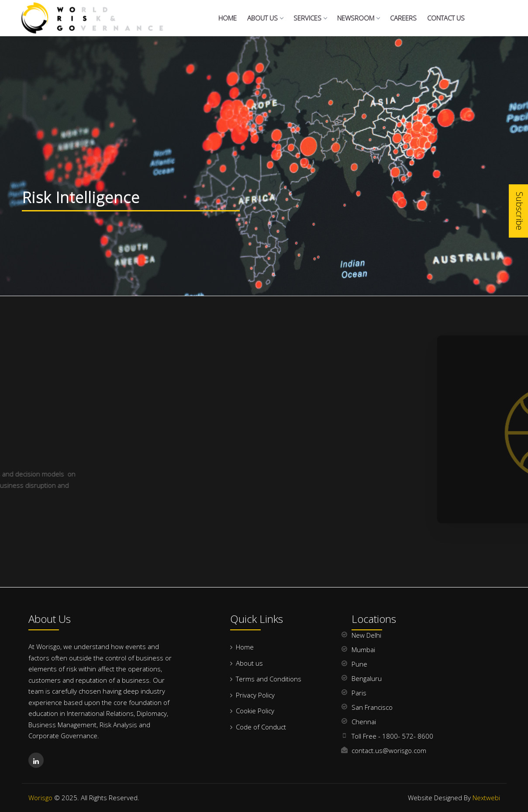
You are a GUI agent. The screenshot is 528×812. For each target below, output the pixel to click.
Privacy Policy (255, 695)
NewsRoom (358, 18)
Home (228, 18)
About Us (265, 18)
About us (249, 663)
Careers (403, 18)
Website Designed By (454, 798)
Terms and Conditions (269, 679)
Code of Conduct (261, 727)
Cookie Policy (255, 711)
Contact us (446, 18)
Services (310, 18)
